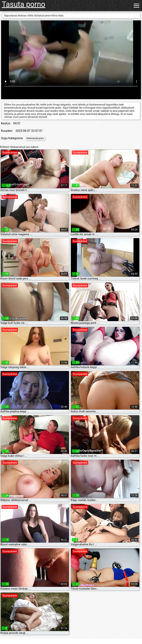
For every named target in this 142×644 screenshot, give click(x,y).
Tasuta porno (24, 4)
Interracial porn (35, 138)
